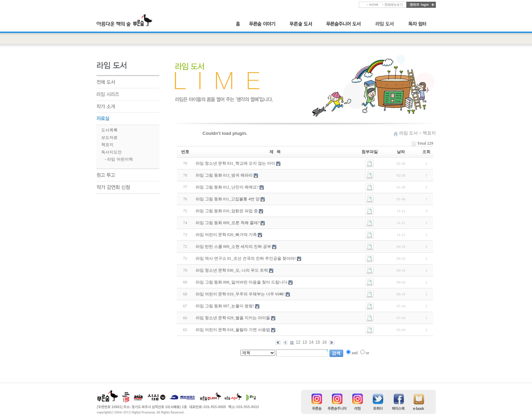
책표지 (107, 145)
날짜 (401, 152)
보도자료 (109, 138)
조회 (426, 152)
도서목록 (109, 130)
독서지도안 (111, 152)
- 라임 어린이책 (119, 159)
